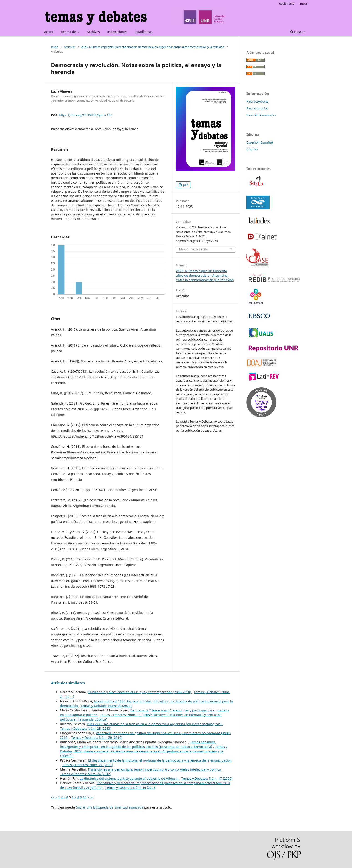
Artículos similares (68, 683)
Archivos (93, 32)
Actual (49, 32)
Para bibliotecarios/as (261, 115)
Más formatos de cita (193, 249)
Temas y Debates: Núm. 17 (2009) (207, 778)
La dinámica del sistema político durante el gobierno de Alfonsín (130, 778)
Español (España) (260, 142)
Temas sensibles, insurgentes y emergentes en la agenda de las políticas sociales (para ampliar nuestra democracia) (138, 744)
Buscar (298, 32)
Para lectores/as (257, 101)
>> (92, 797)
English (252, 149)
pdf (185, 185)
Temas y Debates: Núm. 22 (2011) (87, 765)
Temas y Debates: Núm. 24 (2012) (86, 774)
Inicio (55, 47)
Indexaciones (117, 32)
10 (85, 797)
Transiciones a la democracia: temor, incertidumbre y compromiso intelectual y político (155, 769)
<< (53, 797)
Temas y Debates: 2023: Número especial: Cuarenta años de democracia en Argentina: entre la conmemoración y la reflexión (144, 751)
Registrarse (287, 3)
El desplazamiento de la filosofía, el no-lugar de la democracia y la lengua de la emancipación (160, 760)
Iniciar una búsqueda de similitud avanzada (109, 807)
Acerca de (69, 32)
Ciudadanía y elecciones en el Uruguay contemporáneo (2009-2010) (140, 692)
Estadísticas (144, 32)
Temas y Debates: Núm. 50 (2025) (106, 706)
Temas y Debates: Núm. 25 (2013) (86, 728)
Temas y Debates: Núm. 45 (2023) (131, 788)
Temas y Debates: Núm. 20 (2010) (97, 738)
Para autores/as (257, 108)
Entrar (304, 3)
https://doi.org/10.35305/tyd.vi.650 (86, 115)
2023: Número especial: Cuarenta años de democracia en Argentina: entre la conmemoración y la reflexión (153, 47)
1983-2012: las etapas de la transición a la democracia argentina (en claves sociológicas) (155, 724)
